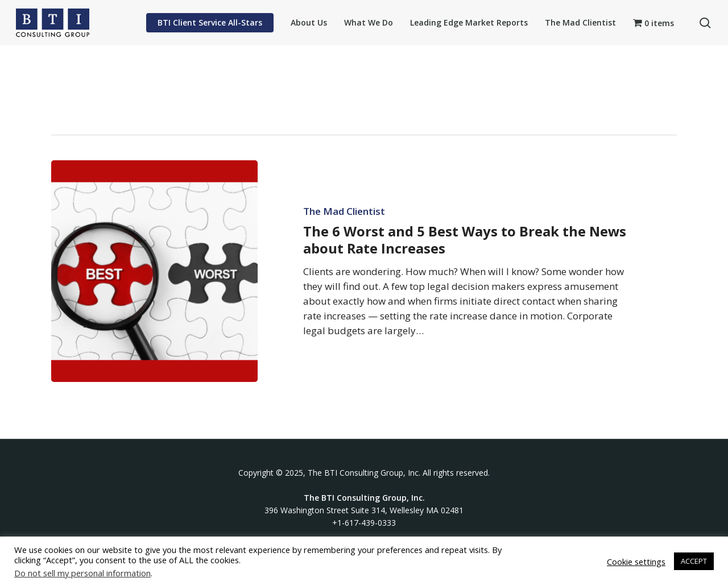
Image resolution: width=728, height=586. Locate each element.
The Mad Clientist (344, 211)
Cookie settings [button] (636, 562)
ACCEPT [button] (694, 561)
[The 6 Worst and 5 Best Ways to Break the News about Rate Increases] (154, 271)
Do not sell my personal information (82, 573)
